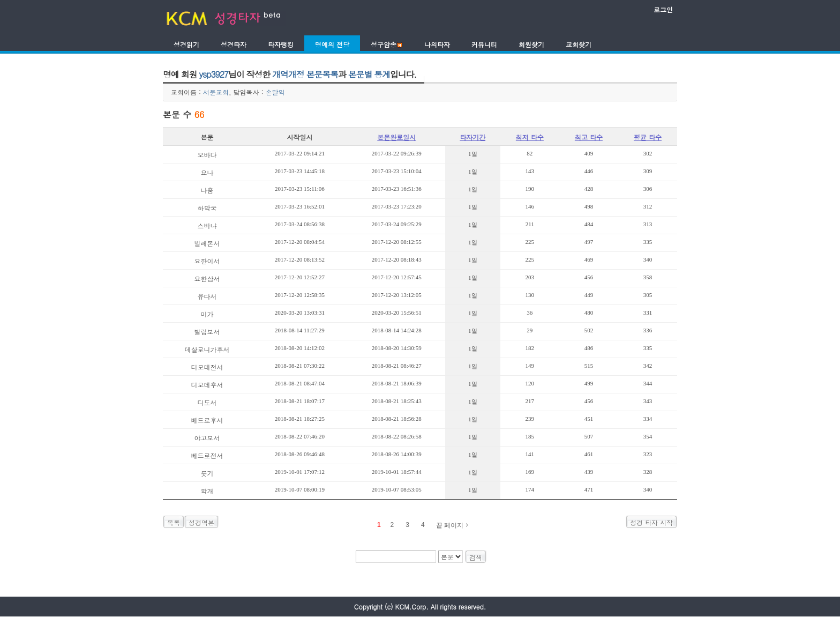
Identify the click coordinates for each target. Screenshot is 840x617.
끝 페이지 (450, 525)
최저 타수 (530, 137)
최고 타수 (589, 137)
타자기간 (472, 137)
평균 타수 (648, 137)
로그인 (663, 9)
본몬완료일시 (396, 137)
